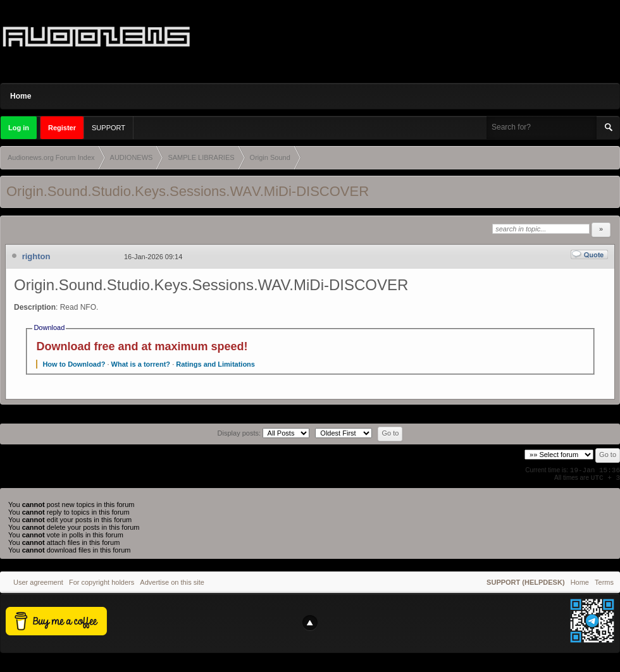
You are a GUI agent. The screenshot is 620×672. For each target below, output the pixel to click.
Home (21, 96)
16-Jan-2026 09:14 (153, 257)
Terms (604, 582)
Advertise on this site (172, 582)
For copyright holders (102, 582)
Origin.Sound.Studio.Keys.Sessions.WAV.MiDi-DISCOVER (188, 191)
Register (62, 128)
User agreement (38, 582)
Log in (19, 128)
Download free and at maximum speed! (142, 346)
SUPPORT (108, 128)
